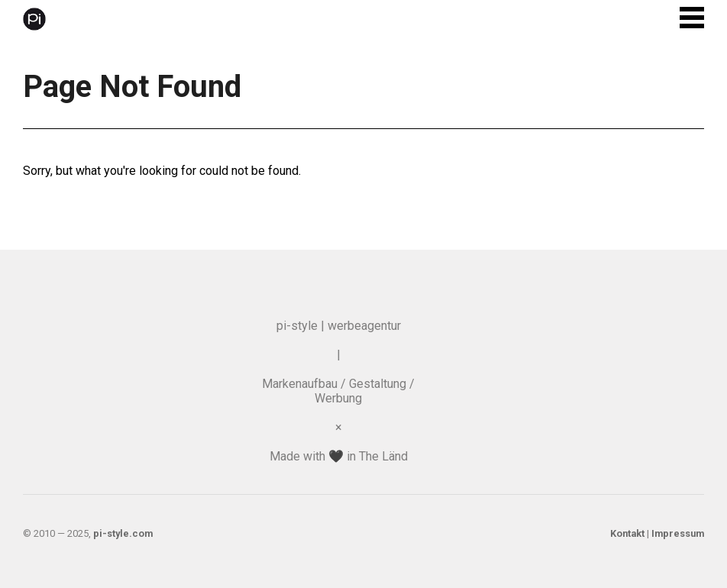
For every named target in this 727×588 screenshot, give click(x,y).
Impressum (678, 533)
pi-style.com (123, 533)
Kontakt (627, 533)
